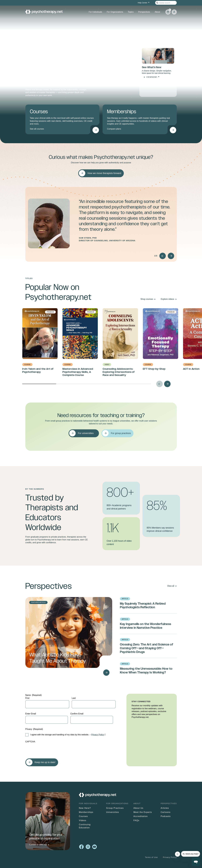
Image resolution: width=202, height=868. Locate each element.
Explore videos (168, 299)
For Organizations (115, 12)
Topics (131, 12)
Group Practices (115, 808)
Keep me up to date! (45, 762)
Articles (165, 808)
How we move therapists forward (104, 173)
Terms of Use (151, 857)
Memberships (86, 812)
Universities (113, 812)
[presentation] (45, 749)
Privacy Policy (98, 735)
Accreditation (141, 816)
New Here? (85, 808)
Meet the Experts (143, 812)
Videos (83, 820)
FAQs (136, 820)
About (157, 12)
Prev (163, 256)
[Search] (157, 3)
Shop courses (147, 299)
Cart (168, 11)
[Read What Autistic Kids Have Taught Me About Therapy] (106, 673)
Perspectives (144, 12)
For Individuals (95, 12)
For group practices (121, 433)
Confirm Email (77, 714)
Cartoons (166, 812)
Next (171, 256)
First (27, 698)
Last (74, 698)
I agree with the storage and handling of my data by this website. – (68, 735)
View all (171, 586)
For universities (86, 433)
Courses (83, 816)
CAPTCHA (30, 742)
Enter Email (31, 714)
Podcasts (166, 816)
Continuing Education (85, 826)
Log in (174, 12)
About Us (138, 808)
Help (144, 3)
